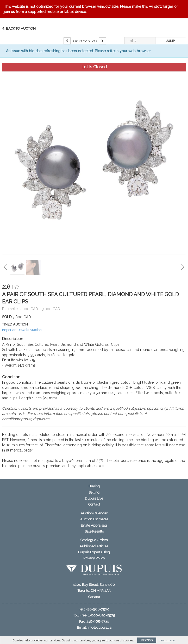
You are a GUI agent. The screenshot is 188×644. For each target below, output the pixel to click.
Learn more (167, 640)
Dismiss (147, 640)
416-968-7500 (98, 609)
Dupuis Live (94, 498)
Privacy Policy (94, 558)
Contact (94, 504)
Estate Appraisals (94, 525)
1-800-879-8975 (101, 615)
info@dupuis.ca (99, 628)
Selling (94, 492)
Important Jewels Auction (22, 330)
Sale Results (94, 531)
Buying (94, 486)
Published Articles (94, 546)
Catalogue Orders (94, 540)
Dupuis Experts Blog (94, 552)
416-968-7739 (98, 622)
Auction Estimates (94, 519)
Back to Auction (21, 28)
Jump (170, 41)
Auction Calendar (94, 513)
